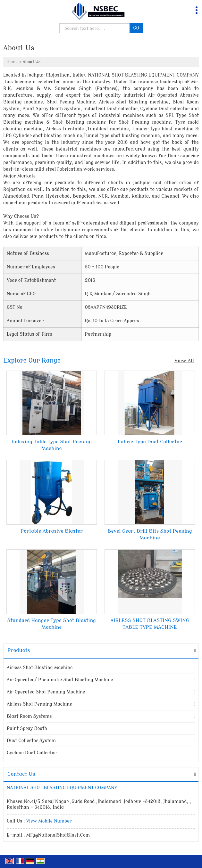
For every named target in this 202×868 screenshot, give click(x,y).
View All (184, 361)
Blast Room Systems (29, 716)
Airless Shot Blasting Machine (40, 668)
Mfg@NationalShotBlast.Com (58, 835)
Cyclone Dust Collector (32, 753)
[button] (49, 821)
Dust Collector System (31, 741)
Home (12, 62)
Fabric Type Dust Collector (150, 442)
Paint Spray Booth (27, 729)
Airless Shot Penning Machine (39, 704)
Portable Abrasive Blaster (52, 531)
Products (19, 651)
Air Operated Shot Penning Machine (46, 692)
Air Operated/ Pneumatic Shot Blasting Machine (60, 680)
